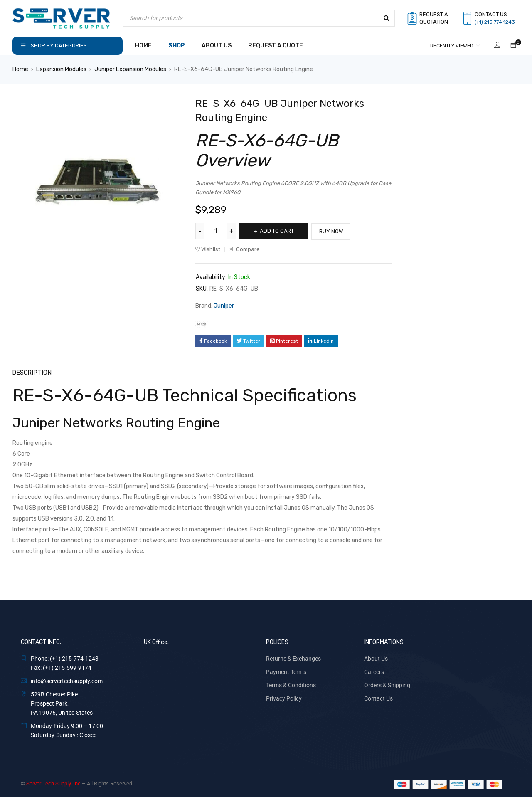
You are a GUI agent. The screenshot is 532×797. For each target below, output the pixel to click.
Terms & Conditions (291, 684)
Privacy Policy (284, 698)
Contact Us (378, 698)
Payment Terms (286, 671)
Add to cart (279, 231)
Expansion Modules (61, 69)
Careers (374, 671)
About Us (376, 658)
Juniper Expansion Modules (130, 69)
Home (20, 69)
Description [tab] (30, 372)
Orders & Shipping (387, 684)
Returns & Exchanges (293, 658)
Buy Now (336, 231)
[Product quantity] (216, 231)
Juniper (224, 305)
